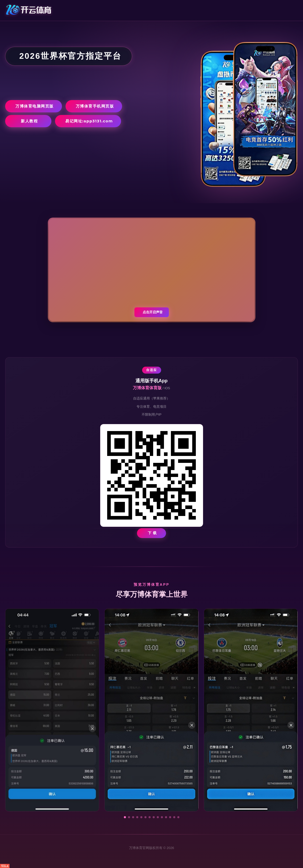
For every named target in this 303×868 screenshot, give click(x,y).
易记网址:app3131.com (89, 121)
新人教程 (29, 121)
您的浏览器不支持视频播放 (152, 270)
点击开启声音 (153, 312)
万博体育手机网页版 (95, 106)
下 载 (152, 533)
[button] (125, 817)
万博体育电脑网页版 (35, 106)
